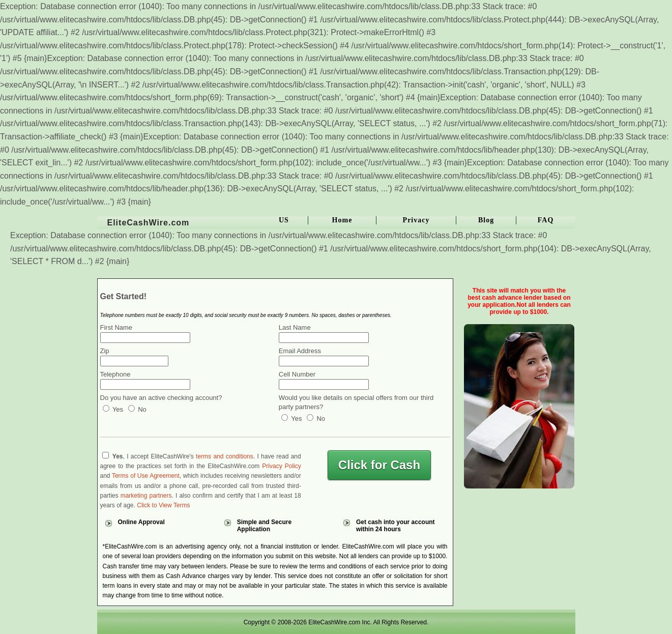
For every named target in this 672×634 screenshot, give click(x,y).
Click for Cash (379, 465)
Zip (105, 351)
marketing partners (146, 496)
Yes (113, 409)
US (284, 220)
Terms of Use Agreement (146, 476)
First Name (116, 327)
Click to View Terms (163, 505)
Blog (486, 220)
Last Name (295, 327)
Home (342, 220)
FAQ (546, 220)
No (137, 409)
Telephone (115, 374)
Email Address (300, 351)
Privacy (416, 220)
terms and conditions (225, 456)
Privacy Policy (281, 466)
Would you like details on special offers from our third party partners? (356, 402)
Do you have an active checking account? (161, 398)
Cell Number (297, 374)
